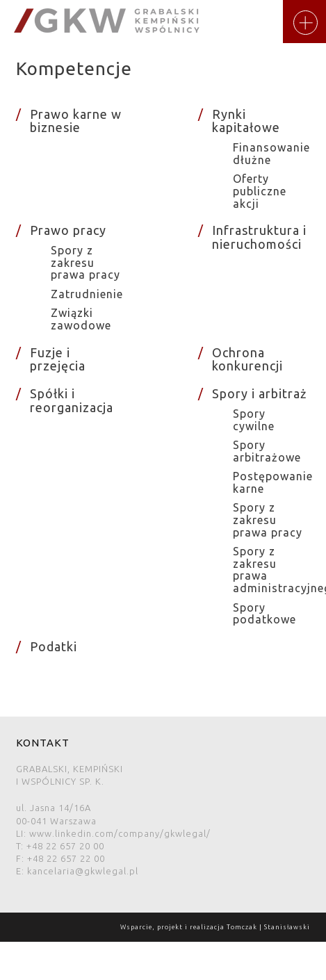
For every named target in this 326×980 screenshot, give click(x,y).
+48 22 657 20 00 (65, 846)
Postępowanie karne (273, 482)
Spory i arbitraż (259, 393)
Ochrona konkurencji (247, 359)
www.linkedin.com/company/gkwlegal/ (120, 833)
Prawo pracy (68, 230)
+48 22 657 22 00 (66, 858)
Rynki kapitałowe (246, 121)
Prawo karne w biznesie (76, 121)
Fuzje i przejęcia (58, 359)
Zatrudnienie (87, 294)
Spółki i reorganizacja (72, 400)
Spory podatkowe (264, 614)
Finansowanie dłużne (271, 154)
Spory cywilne (254, 420)
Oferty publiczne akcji (260, 191)
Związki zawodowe (81, 319)
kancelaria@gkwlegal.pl (83, 871)
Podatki (54, 646)
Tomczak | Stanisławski (268, 927)
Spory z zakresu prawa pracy (85, 262)
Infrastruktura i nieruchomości (259, 237)
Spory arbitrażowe (267, 451)
